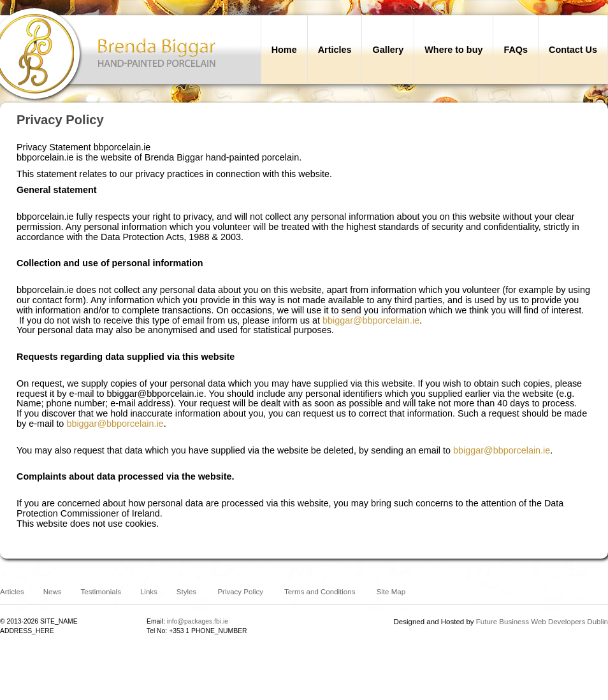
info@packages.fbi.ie (198, 621)
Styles (186, 592)
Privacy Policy (240, 592)
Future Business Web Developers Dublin (542, 622)
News (53, 592)
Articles (12, 592)
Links (149, 592)
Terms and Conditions (320, 592)
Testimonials (101, 592)
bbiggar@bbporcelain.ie (371, 320)
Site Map (391, 592)
